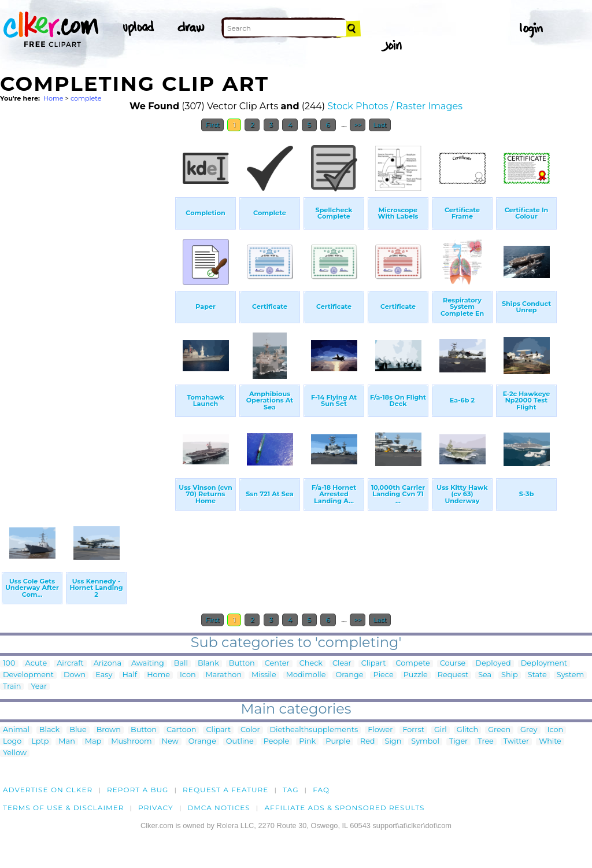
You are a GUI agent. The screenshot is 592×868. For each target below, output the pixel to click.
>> (358, 125)
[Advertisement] (87, 311)
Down (75, 675)
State (537, 675)
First (212, 125)
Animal (16, 730)
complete (86, 98)
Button (242, 664)
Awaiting (148, 664)
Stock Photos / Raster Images (395, 106)
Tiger (458, 742)
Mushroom (131, 742)
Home (53, 98)
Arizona (108, 664)
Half (129, 675)
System (570, 675)
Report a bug (138, 790)
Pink (307, 742)
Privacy (156, 808)
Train (12, 687)
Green (499, 730)
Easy (104, 675)
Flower (380, 730)
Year (39, 687)
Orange (349, 675)
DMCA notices (219, 808)
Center (277, 664)
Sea (485, 675)
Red (368, 742)
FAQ (321, 790)
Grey (529, 730)
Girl (441, 730)
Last (380, 125)
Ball (181, 664)
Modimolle (306, 675)
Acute (36, 664)
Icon (188, 675)
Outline (240, 742)
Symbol (425, 742)
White (550, 742)
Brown (109, 730)
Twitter (516, 742)
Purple (338, 742)
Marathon (224, 675)
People (277, 742)
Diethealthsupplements (314, 730)
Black (49, 730)
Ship (510, 675)
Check (311, 664)
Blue (78, 730)
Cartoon (182, 730)
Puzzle (416, 675)
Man (66, 742)
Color (250, 730)
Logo (12, 742)
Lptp (40, 742)
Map (93, 742)
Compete (412, 664)
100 (9, 664)
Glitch (467, 730)
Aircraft (70, 664)
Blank (208, 664)
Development (28, 675)
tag (291, 790)
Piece (383, 675)
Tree (486, 742)
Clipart (374, 664)
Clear (342, 664)
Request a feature (225, 790)
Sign (393, 742)
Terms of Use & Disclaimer (64, 808)
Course (453, 664)
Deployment (544, 664)
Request (453, 675)
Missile (264, 675)
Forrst (413, 730)
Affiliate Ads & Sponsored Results (344, 808)
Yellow (15, 753)
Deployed (493, 664)
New (170, 742)
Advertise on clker (48, 790)
